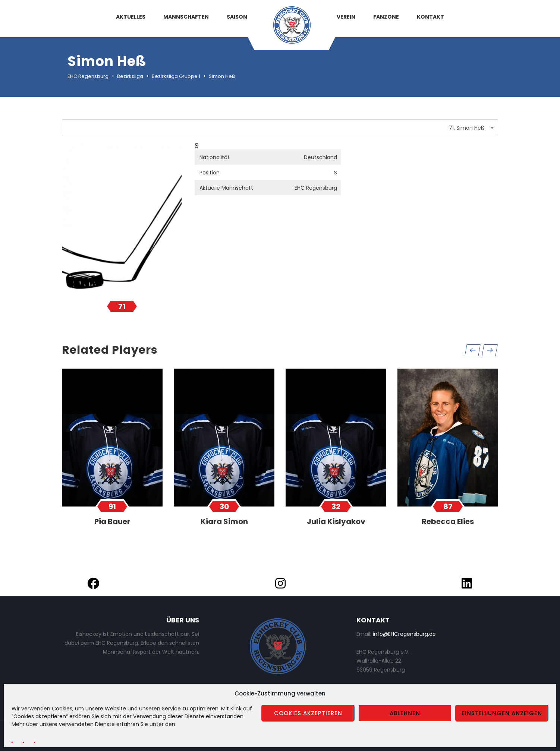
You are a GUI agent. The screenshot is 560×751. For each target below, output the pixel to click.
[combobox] (280, 128)
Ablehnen (405, 713)
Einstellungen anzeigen (502, 713)
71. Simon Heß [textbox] (467, 128)
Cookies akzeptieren (308, 713)
